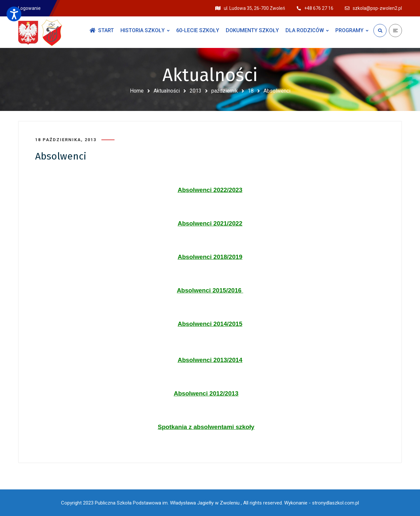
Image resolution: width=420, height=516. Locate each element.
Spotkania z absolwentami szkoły (206, 427)
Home (137, 91)
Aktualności (167, 91)
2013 (196, 91)
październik (225, 91)
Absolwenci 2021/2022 (210, 223)
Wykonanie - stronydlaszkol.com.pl (322, 503)
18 (251, 91)
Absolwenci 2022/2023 (210, 190)
